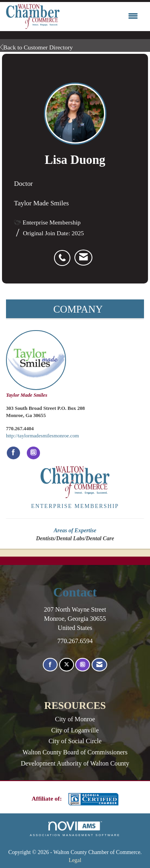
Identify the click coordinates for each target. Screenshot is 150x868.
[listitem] (64, 254)
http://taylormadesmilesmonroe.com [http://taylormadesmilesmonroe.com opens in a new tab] (42, 436)
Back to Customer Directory (36, 47)
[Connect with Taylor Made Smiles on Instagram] (33, 453)
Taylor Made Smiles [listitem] (36, 364)
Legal (75, 860)
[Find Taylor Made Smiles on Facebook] (13, 453)
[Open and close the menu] (101, 16)
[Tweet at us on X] (67, 665)
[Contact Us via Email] (99, 665)
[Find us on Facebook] (50, 665)
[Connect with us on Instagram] (83, 665)
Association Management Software (75, 829)
